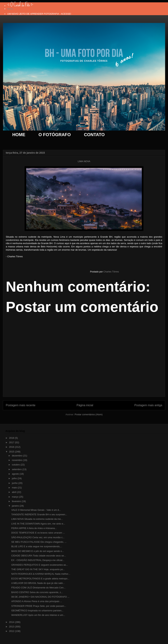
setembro (17, 469)
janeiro (16, 506)
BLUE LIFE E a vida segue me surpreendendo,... (37, 546)
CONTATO (94, 135)
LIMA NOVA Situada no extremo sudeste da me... (37, 519)
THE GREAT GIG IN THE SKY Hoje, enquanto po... (38, 569)
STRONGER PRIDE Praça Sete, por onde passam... (39, 606)
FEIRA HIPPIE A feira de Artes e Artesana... (34, 528)
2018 (12, 438)
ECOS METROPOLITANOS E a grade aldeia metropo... (40, 579)
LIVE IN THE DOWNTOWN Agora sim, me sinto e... (38, 524)
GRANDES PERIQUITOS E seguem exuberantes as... (39, 565)
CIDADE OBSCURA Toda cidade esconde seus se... (38, 556)
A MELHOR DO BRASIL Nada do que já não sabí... (38, 583)
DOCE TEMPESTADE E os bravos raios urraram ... (38, 533)
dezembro (17, 456)
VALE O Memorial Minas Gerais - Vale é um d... (36, 510)
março (16, 497)
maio (15, 488)
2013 (12, 627)
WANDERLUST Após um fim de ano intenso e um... (38, 615)
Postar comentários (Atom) (89, 414)
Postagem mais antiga (148, 405)
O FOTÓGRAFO (55, 135)
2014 (12, 622)
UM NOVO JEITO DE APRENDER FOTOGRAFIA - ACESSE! (39, 14)
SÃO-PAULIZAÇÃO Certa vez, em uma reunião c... (38, 537)
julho (15, 478)
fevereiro (17, 501)
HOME (19, 135)
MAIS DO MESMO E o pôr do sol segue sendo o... (37, 551)
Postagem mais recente (21, 405)
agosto (16, 474)
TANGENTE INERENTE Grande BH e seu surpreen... (39, 514)
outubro (16, 465)
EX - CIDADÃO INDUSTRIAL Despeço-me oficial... (38, 560)
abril (14, 492)
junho (15, 483)
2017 (12, 442)
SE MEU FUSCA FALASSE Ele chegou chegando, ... (39, 542)
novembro (17, 460)
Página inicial (85, 405)
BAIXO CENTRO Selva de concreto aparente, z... (37, 592)
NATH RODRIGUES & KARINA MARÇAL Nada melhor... (41, 574)
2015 (12, 452)
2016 (12, 447)
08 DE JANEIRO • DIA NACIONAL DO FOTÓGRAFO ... (40, 597)
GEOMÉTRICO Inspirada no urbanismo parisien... (37, 611)
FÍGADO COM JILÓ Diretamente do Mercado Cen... (38, 588)
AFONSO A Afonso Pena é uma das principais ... (36, 601)
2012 (12, 631)
